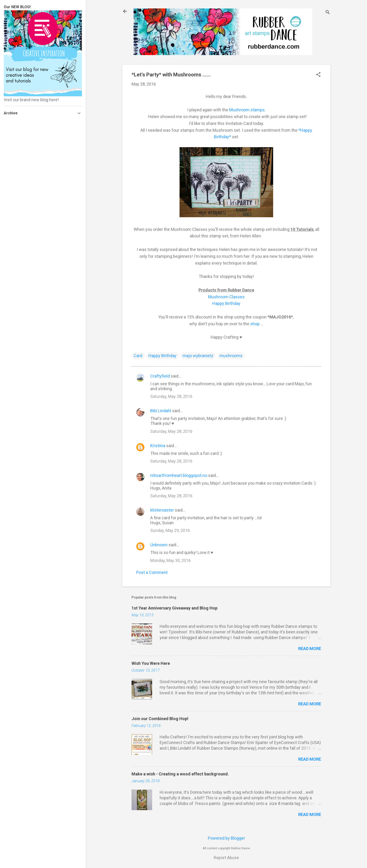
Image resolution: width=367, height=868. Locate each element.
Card (138, 356)
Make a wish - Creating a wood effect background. (180, 774)
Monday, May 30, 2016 (171, 560)
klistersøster (162, 510)
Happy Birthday (226, 303)
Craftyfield (160, 376)
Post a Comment (152, 572)
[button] (318, 75)
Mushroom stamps (247, 110)
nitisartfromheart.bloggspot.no (179, 475)
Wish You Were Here (151, 663)
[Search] (328, 13)
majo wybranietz (198, 356)
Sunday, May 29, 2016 (170, 530)
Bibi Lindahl (161, 411)
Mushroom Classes (226, 297)
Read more (310, 649)
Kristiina (158, 446)
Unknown (159, 545)
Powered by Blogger (226, 838)
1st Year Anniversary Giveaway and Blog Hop (174, 608)
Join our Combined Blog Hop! (160, 719)
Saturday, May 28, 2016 (171, 396)
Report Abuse (226, 858)
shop (255, 324)
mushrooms (231, 356)
